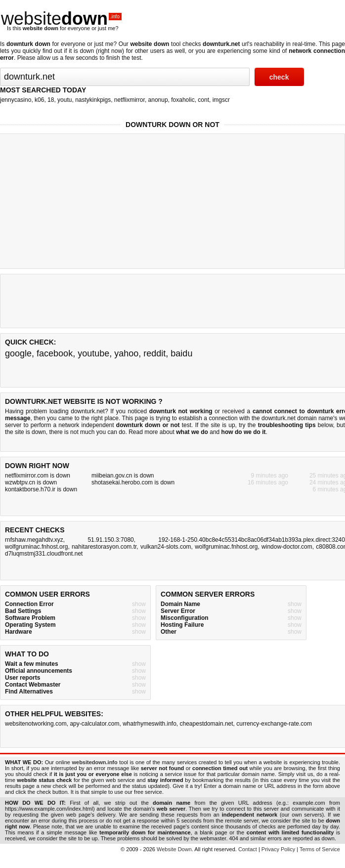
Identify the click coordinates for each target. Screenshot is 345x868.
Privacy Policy (278, 849)
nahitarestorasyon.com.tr (104, 547)
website (61, 19)
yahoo (126, 353)
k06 (39, 100)
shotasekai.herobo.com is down (133, 482)
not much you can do (98, 432)
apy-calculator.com (94, 724)
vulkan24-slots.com (166, 547)
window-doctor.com (287, 547)
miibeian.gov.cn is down (123, 476)
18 (51, 100)
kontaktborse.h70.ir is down (41, 489)
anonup (158, 100)
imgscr (221, 100)
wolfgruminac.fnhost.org (36, 547)
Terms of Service (320, 849)
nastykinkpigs (93, 100)
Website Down (174, 849)
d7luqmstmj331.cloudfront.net (44, 554)
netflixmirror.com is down (38, 476)
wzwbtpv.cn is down (31, 482)
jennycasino (16, 100)
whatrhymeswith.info (150, 724)
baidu (181, 353)
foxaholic (183, 100)
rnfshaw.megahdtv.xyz (34, 540)
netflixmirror (129, 100)
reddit (154, 353)
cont (203, 100)
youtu (65, 100)
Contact (248, 849)
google (18, 353)
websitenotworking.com (36, 724)
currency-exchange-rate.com (274, 724)
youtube (93, 353)
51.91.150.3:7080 (110, 540)
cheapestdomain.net (207, 724)
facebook (55, 353)
